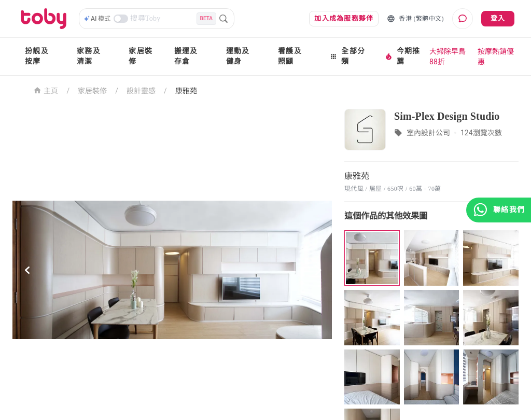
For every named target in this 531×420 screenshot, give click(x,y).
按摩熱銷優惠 (496, 57)
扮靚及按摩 (37, 56)
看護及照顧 (290, 56)
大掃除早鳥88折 (448, 57)
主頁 (46, 90)
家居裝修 (141, 56)
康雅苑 (186, 91)
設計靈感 (141, 91)
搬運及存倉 (186, 56)
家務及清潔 (89, 56)
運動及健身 (238, 56)
